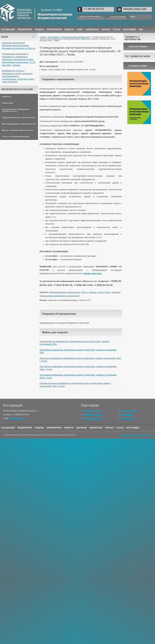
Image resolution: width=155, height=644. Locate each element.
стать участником (118, 17)
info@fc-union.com (135, 9)
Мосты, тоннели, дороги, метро (18, 130)
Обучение (82, 428)
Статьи (117, 29)
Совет (80, 29)
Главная (43, 37)
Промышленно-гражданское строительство (16, 110)
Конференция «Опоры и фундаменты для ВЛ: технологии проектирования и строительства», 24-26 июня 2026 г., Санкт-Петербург (19, 76)
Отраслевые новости (92, 415)
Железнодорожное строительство (19, 124)
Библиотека (92, 29)
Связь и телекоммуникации (16, 137)
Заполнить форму (138, 46)
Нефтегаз (7, 97)
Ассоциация (8, 29)
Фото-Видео (130, 29)
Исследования (127, 418)
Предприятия (25, 29)
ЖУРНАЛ (106, 29)
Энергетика (8, 103)
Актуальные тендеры (93, 411)
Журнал (109, 428)
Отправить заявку (138, 66)
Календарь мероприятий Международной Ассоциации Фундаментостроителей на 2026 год (19, 46)
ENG (141, 29)
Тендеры (39, 29)
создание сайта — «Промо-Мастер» (136, 435)
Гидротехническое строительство (19, 118)
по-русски (46, 10)
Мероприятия (54, 29)
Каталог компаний (128, 411)
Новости (69, 29)
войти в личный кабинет (90, 17)
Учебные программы (92, 418)
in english (57, 10)
